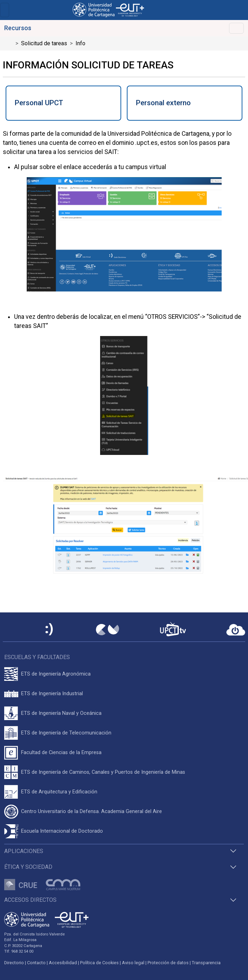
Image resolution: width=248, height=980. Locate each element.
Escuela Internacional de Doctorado (62, 831)
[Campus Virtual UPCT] (107, 630)
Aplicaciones (24, 851)
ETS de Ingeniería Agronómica (56, 674)
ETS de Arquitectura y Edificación (59, 792)
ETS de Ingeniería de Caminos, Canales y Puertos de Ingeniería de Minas (103, 772)
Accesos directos (30, 900)
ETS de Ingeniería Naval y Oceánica (61, 713)
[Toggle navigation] (5, 10)
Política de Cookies (99, 963)
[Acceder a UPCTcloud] (236, 630)
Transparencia (206, 963)
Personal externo (163, 103)
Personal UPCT (39, 103)
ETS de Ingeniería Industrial (52, 694)
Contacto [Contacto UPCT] (36, 963)
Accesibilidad (63, 963)
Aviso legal (133, 963)
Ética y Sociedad (28, 867)
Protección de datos (168, 963)
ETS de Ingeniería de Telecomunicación (66, 733)
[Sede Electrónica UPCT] (50, 630)
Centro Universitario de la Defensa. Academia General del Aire (92, 811)
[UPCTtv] (173, 630)
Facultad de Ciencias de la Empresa (61, 753)
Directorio (14, 963)
